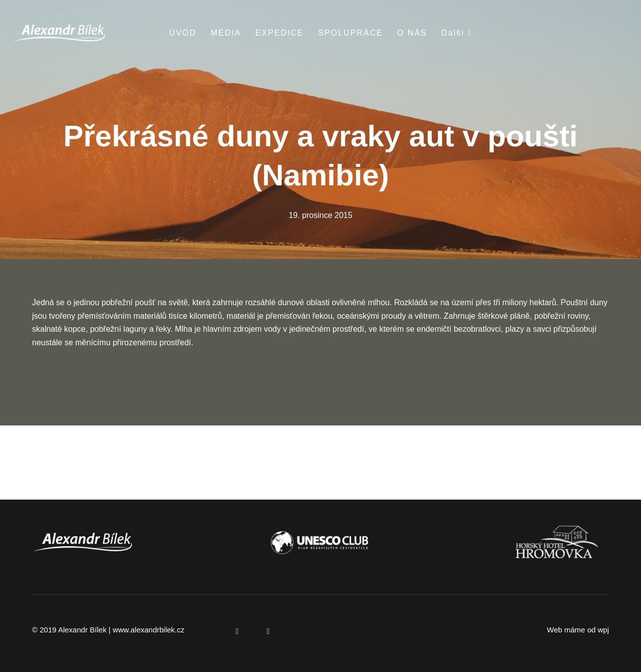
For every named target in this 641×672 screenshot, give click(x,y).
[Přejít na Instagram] (268, 631)
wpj (603, 630)
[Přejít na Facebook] (237, 631)
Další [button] (456, 33)
